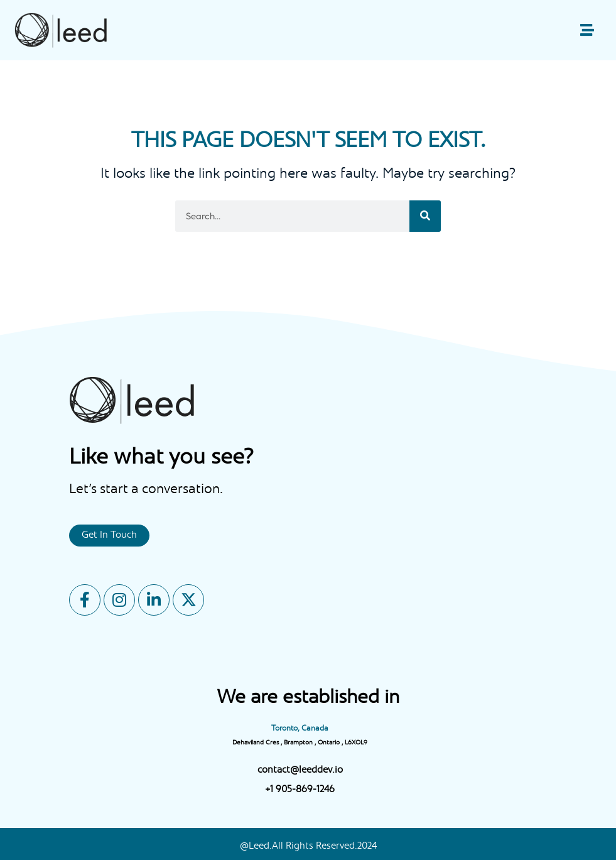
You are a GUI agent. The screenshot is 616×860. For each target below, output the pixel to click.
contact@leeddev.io (300, 770)
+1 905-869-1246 (300, 790)
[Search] (425, 216)
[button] (587, 30)
